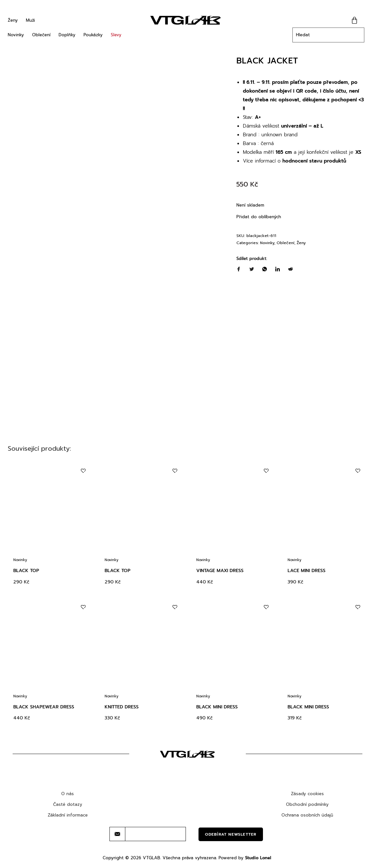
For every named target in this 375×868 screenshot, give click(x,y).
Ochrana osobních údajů (307, 815)
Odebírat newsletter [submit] (231, 834)
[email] (155, 834)
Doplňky (67, 35)
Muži (30, 20)
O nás (68, 794)
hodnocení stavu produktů (314, 161)
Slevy (116, 35)
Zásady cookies (307, 794)
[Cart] (354, 20)
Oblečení (41, 35)
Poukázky (93, 35)
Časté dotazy (68, 804)
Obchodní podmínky (307, 804)
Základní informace (68, 815)
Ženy (13, 20)
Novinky (16, 35)
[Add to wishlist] (83, 471)
